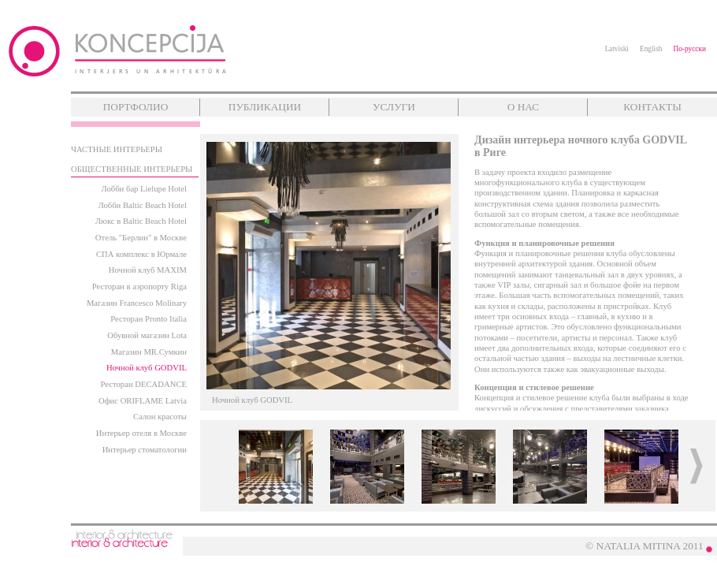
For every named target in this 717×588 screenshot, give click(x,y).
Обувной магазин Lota (147, 335)
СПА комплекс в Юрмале (141, 254)
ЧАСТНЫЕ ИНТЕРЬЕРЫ (117, 149)
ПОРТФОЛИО (136, 107)
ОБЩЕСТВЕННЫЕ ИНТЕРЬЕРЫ (132, 169)
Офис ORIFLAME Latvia (143, 401)
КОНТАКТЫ (652, 107)
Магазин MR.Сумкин (149, 352)
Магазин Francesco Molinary (137, 303)
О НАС (523, 107)
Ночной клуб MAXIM (148, 270)
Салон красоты (160, 417)
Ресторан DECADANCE (144, 384)
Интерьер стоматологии (145, 450)
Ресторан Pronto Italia (149, 319)
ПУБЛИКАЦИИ (265, 107)
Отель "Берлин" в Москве (141, 238)
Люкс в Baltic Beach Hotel (141, 221)
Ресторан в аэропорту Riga (139, 287)
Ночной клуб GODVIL (147, 368)
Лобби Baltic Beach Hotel (142, 205)
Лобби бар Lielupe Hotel (144, 189)
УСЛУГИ (394, 107)
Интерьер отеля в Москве (141, 433)
